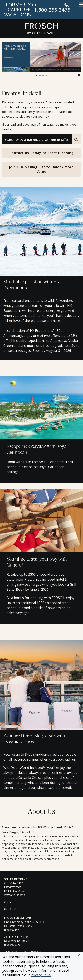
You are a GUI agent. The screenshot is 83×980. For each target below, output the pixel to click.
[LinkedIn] (5, 909)
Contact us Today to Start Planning (41, 153)
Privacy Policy (41, 975)
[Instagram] (15, 909)
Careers (9, 902)
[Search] (76, 139)
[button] (79, 955)
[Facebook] (10, 909)
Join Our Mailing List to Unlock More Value (41, 169)
